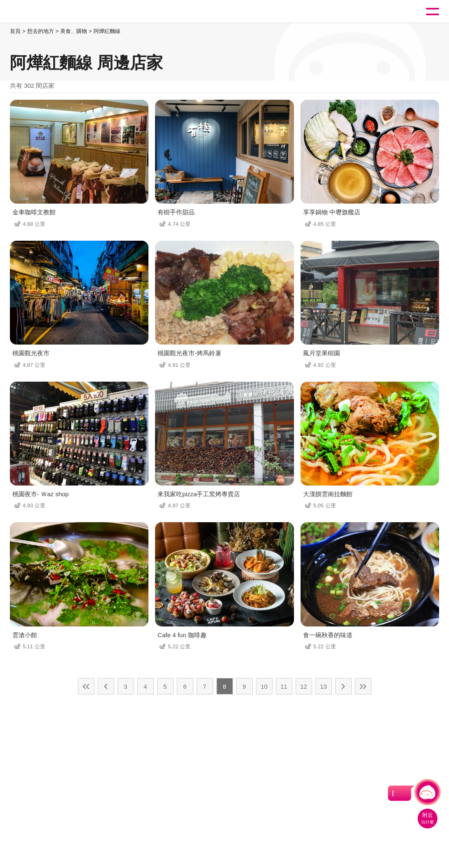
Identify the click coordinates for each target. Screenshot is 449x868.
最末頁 (363, 686)
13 (323, 686)
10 (264, 686)
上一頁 (106, 686)
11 (284, 686)
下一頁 (343, 686)
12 (304, 686)
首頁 (15, 31)
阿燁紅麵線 (107, 31)
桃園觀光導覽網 (40, 12)
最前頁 (86, 686)
